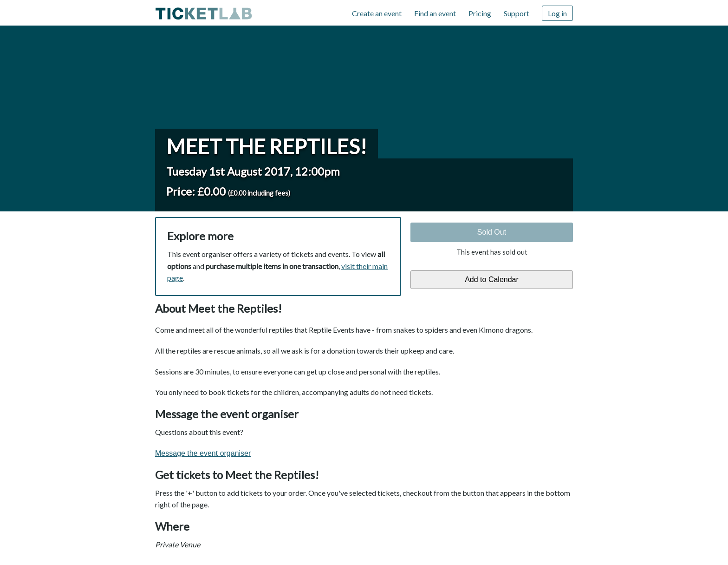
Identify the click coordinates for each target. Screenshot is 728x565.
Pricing (480, 13)
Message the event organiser (203, 453)
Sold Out (492, 232)
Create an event (377, 13)
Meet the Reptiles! (266, 146)
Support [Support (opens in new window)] (517, 13)
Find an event (435, 13)
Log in (557, 13)
